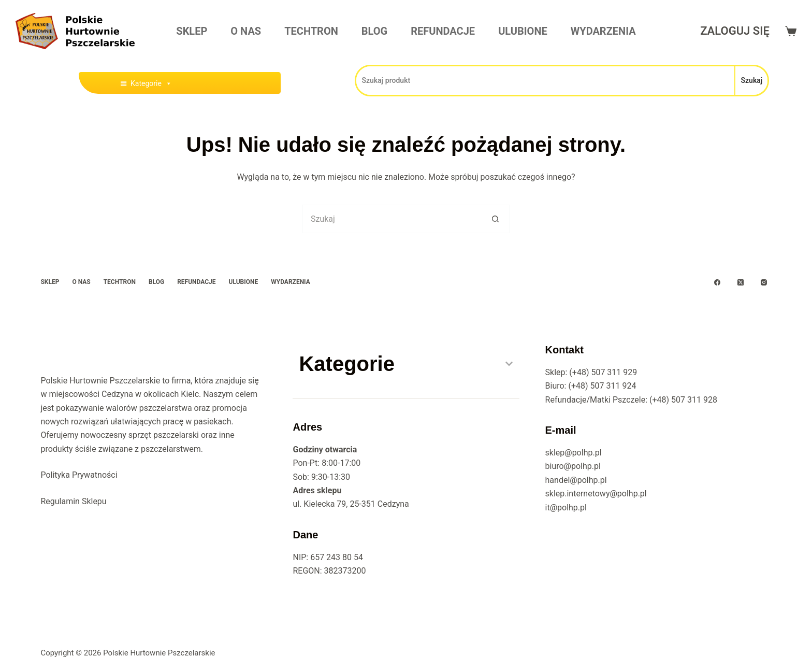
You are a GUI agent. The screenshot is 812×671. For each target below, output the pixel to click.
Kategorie (151, 83)
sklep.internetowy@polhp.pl (596, 494)
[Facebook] (717, 282)
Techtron (311, 31)
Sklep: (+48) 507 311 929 (591, 372)
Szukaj (751, 80)
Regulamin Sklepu (73, 501)
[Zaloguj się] (735, 31)
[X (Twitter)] (741, 282)
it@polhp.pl (566, 508)
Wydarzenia (603, 31)
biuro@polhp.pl (573, 466)
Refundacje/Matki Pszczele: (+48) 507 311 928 (631, 400)
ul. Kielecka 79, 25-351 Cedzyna (351, 504)
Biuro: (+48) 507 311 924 (591, 386)
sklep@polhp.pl (574, 453)
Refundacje (443, 31)
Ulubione (523, 31)
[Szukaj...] (392, 219)
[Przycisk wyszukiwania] (495, 219)
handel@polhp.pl (576, 480)
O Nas (246, 31)
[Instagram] (764, 282)
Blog (374, 31)
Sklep (192, 31)
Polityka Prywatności (79, 475)
